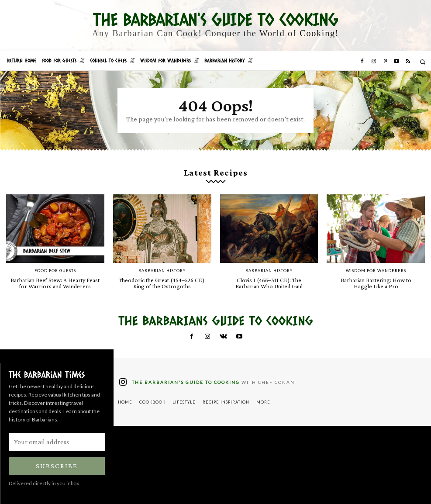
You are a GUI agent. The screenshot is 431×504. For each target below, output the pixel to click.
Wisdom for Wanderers (376, 271)
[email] (57, 442)
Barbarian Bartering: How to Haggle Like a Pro (376, 283)
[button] (422, 62)
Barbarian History (162, 271)
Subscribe (57, 466)
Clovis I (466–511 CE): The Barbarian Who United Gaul (269, 283)
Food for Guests (55, 271)
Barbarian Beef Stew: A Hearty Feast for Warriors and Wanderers (55, 283)
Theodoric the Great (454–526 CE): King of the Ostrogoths (162, 283)
